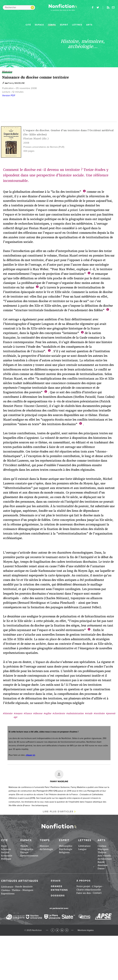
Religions (64, 852)
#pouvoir (111, 713)
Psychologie (66, 849)
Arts (89, 25)
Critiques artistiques (20, 881)
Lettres (77, 25)
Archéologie (46, 849)
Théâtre (102, 852)
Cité (28, 25)
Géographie (27, 849)
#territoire (99, 713)
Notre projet (83, 886)
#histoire (8, 713)
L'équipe (97, 886)
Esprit (64, 25)
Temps (52, 25)
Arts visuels (104, 856)
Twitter (57, 930)
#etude (89, 713)
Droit (4, 846)
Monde (24, 846)
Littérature (84, 846)
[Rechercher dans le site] (19, 8)
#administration (75, 713)
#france (28, 713)
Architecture (105, 859)
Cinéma (102, 846)
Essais (56, 881)
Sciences (6, 849)
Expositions (8, 894)
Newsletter (113, 8)
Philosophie (66, 846)
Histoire (44, 846)
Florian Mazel (32, 139)
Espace (39, 25)
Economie (7, 856)
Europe (24, 852)
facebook (93, 8)
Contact (97, 893)
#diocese (38, 713)
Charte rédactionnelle (89, 890)
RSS (62, 930)
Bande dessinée (24, 887)
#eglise (47, 713)
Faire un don (84, 893)
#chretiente (59, 713)
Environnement (29, 856)
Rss (108, 8)
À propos (84, 881)
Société (5, 852)
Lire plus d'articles (58, 812)
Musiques (103, 849)
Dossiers (58, 896)
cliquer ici (30, 755)
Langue (82, 849)
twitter (98, 8)
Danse (101, 869)
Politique (6, 859)
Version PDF (9, 95)
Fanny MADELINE (16, 83)
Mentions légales (86, 930)
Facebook (53, 930)
